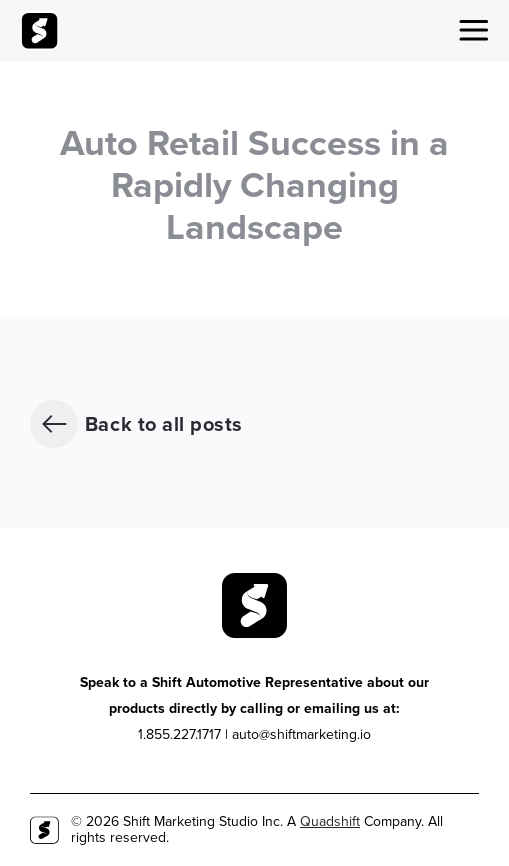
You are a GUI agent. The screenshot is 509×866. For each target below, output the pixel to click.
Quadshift (330, 821)
